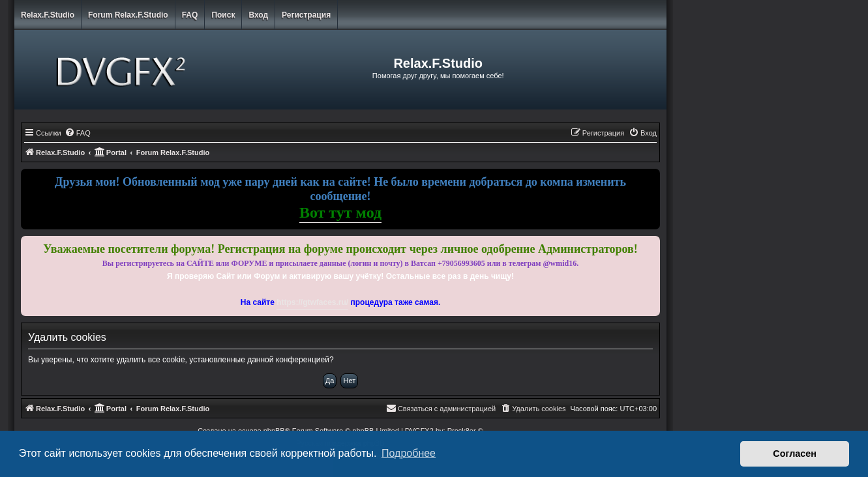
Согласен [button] (795, 454)
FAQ (190, 15)
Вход (258, 15)
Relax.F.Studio (48, 15)
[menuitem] (78, 133)
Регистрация (306, 15)
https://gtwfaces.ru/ (312, 302)
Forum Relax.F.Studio (128, 15)
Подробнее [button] (409, 453)
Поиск (223, 15)
